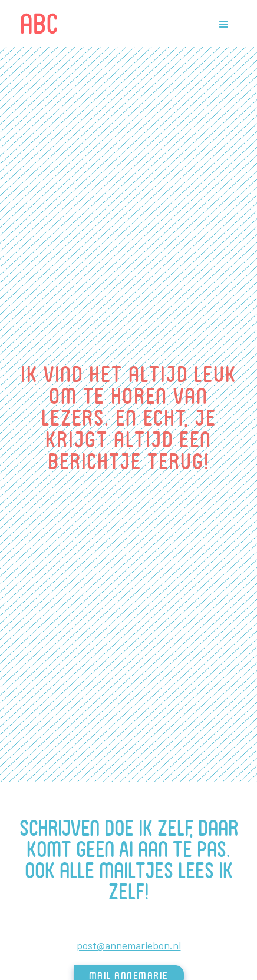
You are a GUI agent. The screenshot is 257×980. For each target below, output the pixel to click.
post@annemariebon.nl (129, 945)
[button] (223, 24)
